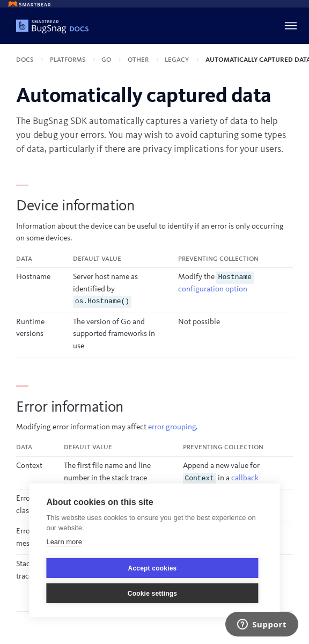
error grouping (172, 427)
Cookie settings (152, 594)
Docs (25, 60)
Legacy (178, 60)
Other (139, 60)
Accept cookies (153, 568)
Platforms (68, 60)
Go (107, 60)
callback (245, 478)
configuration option (213, 290)
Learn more (64, 542)
